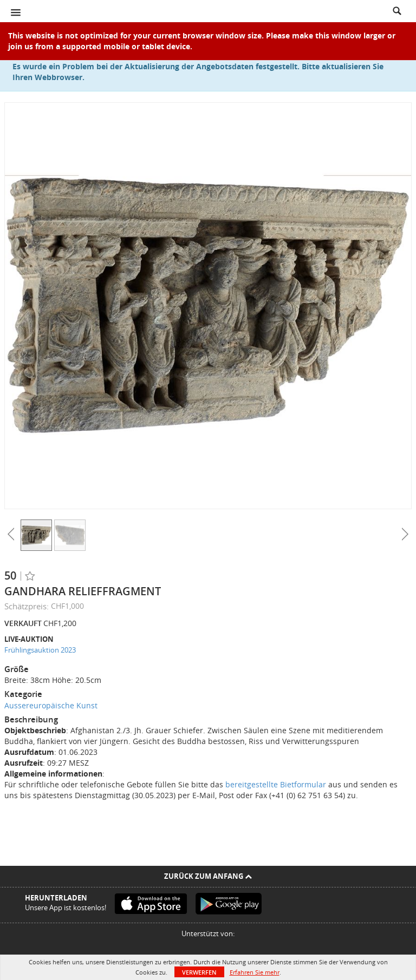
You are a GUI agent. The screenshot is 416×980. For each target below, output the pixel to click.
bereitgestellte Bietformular (276, 784)
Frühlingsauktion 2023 (40, 650)
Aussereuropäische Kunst (51, 705)
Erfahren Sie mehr (255, 972)
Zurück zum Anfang (208, 876)
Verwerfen (199, 972)
